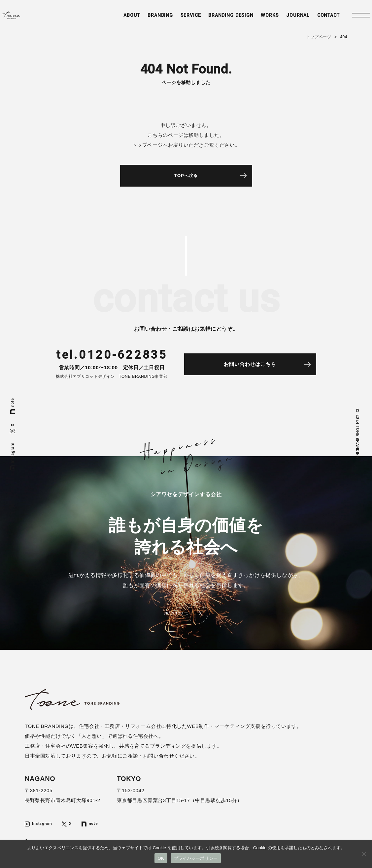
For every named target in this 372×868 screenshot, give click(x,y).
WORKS (257, 19)
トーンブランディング (28, 18)
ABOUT (110, 19)
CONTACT (318, 19)
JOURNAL (286, 19)
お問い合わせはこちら (259, 368)
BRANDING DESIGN (216, 19)
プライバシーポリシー (196, 858)
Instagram (12, 456)
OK (161, 858)
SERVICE (173, 19)
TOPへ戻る (186, 177)
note (12, 406)
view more (175, 618)
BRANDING (141, 19)
